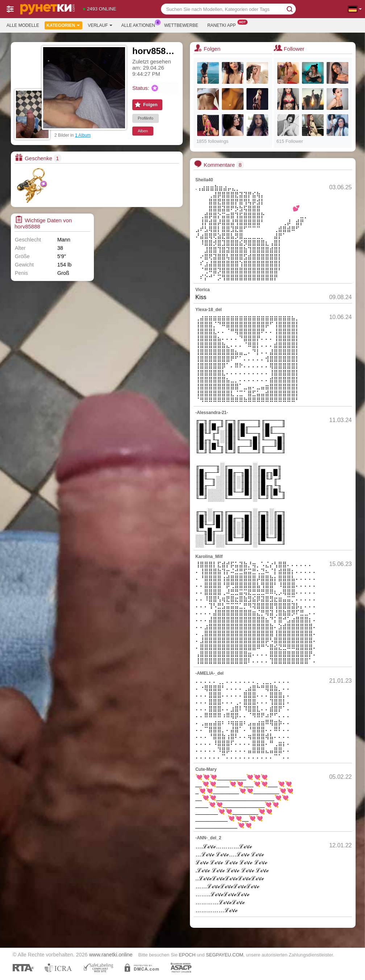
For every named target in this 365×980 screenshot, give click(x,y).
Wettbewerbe (181, 25)
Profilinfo (146, 118)
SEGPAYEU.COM (225, 955)
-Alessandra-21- (212, 413)
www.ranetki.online (111, 955)
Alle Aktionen (140, 25)
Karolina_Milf (209, 557)
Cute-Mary (206, 769)
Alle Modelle (23, 25)
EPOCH (187, 955)
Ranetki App (223, 25)
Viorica (203, 290)
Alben (143, 131)
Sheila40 (204, 180)
